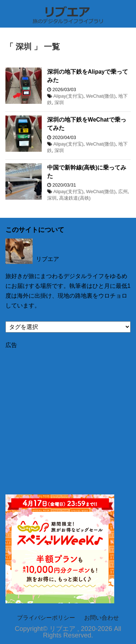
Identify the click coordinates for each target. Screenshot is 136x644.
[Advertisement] (68, 417)
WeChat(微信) (101, 96)
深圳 (59, 103)
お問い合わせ (102, 618)
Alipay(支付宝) (68, 96)
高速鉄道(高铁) (75, 198)
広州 (123, 191)
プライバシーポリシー (46, 618)
